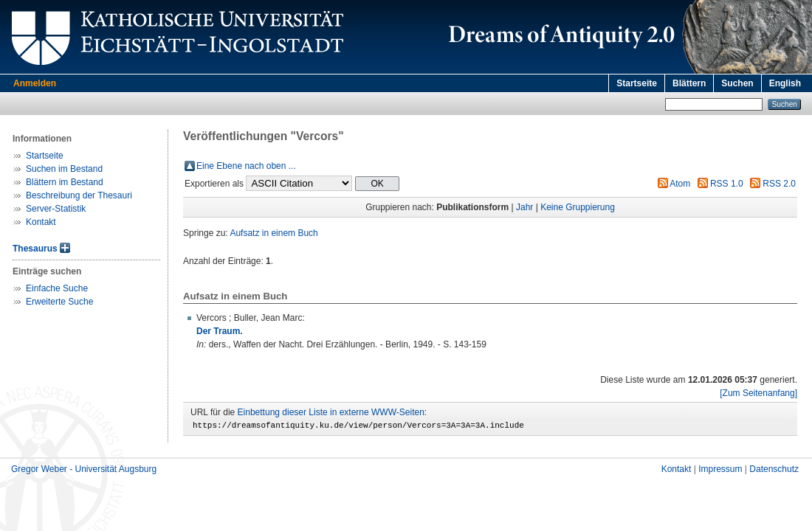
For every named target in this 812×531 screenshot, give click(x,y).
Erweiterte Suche (59, 302)
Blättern (689, 83)
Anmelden (35, 83)
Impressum (720, 471)
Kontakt (41, 222)
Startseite (637, 83)
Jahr (524, 207)
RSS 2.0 (779, 184)
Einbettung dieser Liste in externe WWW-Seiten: (333, 412)
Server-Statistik (56, 209)
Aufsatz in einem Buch (273, 233)
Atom (680, 184)
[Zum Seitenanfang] (758, 393)
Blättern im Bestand (65, 182)
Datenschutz (774, 471)
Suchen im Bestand (64, 169)
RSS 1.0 (727, 184)
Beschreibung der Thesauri (79, 195)
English (785, 83)
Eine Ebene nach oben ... (246, 166)
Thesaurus (35, 249)
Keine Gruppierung (578, 207)
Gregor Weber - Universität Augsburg (84, 471)
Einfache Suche (57, 288)
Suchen (737, 83)
